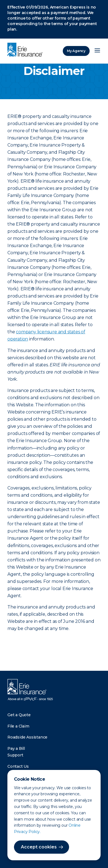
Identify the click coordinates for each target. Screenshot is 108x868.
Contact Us (18, 766)
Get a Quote (19, 715)
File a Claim (18, 726)
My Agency (76, 51)
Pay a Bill (16, 748)
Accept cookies (39, 847)
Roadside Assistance (27, 737)
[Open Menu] (97, 51)
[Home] (26, 50)
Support (15, 755)
